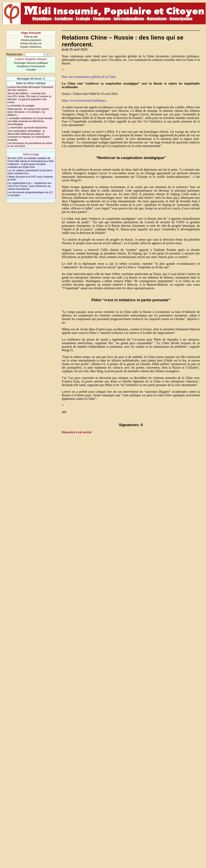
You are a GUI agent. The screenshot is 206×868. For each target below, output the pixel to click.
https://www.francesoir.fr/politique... (85, 100)
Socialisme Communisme (31, 66)
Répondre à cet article (77, 432)
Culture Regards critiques (31, 59)
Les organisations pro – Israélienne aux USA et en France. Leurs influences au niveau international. (29, 186)
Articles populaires (31, 40)
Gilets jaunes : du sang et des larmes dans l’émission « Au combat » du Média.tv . (28, 112)
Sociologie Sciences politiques (31, 63)
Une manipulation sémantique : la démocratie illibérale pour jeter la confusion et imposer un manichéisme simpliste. (29, 135)
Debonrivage (31, 154)
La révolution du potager (21, 106)
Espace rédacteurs (31, 47)
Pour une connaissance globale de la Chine (89, 77)
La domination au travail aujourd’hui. (28, 128)
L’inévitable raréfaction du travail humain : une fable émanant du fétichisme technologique (30, 121)
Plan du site (31, 37)
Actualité (31, 70)
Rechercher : (15, 54)
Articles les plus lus (31, 43)
